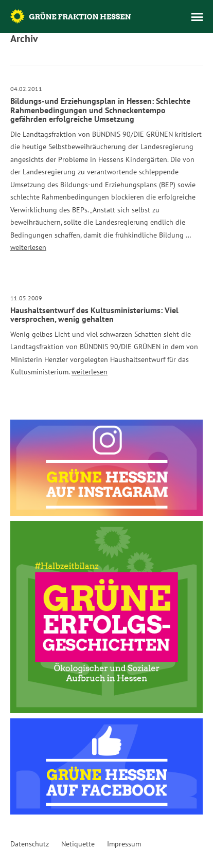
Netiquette (78, 844)
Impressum (124, 844)
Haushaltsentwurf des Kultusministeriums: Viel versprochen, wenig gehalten (94, 315)
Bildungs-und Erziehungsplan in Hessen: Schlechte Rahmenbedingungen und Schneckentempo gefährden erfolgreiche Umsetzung (100, 110)
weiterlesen (28, 247)
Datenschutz (30, 844)
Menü (197, 17)
